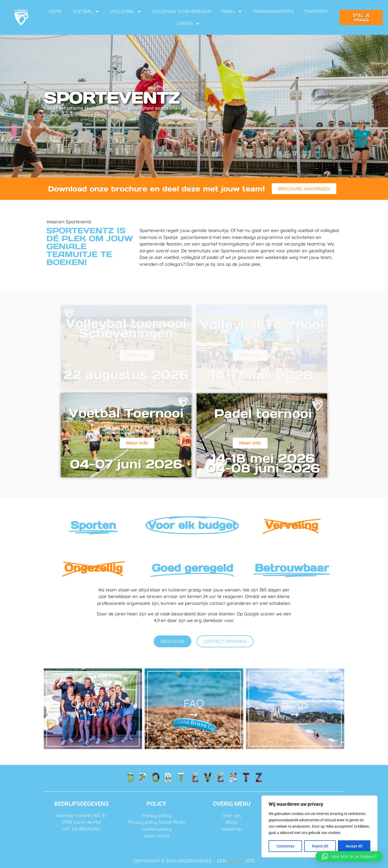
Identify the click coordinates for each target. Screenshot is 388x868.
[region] (319, 827)
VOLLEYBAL (126, 11)
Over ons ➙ (93, 709)
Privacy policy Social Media (157, 822)
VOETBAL (86, 11)
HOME (55, 11)
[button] (349, 856)
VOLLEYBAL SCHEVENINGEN (182, 11)
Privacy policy (156, 815)
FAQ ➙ (194, 709)
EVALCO (236, 861)
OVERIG (188, 24)
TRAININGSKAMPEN (273, 11)
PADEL (232, 11)
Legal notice (157, 835)
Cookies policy (157, 829)
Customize (285, 846)
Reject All (320, 846)
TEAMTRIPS (316, 11)
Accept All (354, 846)
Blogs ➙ (295, 709)
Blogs (232, 822)
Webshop (232, 829)
